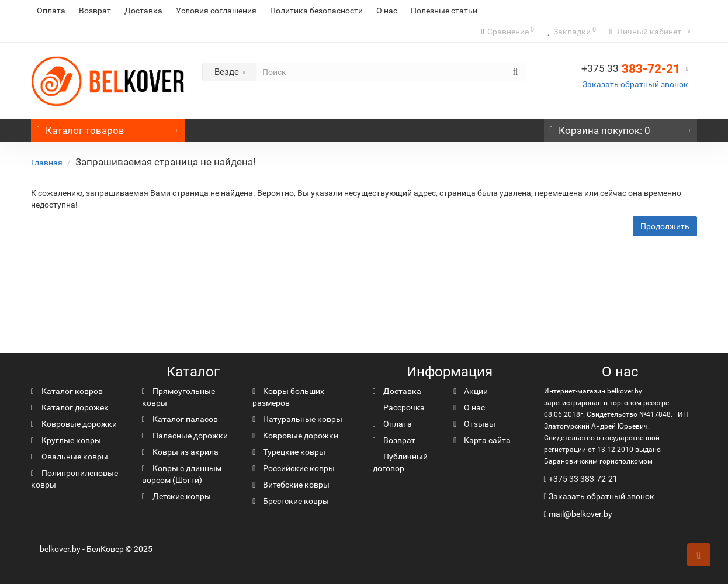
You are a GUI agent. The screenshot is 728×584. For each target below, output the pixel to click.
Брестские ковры (291, 501)
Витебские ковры (291, 485)
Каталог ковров (67, 391)
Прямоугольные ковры (178, 397)
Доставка (143, 11)
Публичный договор (400, 462)
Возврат (95, 11)
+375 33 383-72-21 (583, 479)
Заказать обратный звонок (635, 84)
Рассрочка (399, 407)
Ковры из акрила (180, 452)
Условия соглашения (216, 11)
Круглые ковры (66, 440)
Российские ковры (294, 468)
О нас (387, 11)
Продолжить (665, 226)
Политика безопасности (316, 11)
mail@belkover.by (578, 514)
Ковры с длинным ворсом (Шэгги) (182, 474)
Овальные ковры (70, 457)
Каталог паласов (180, 419)
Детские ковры (176, 496)
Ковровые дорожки (74, 424)
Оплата (51, 11)
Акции (471, 391)
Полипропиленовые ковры (74, 479)
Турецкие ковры (289, 452)
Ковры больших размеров (288, 397)
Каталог (108, 127)
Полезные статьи (444, 11)
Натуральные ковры (297, 419)
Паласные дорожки (185, 436)
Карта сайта (482, 440)
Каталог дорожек (70, 407)
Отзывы (474, 424)
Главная (47, 163)
